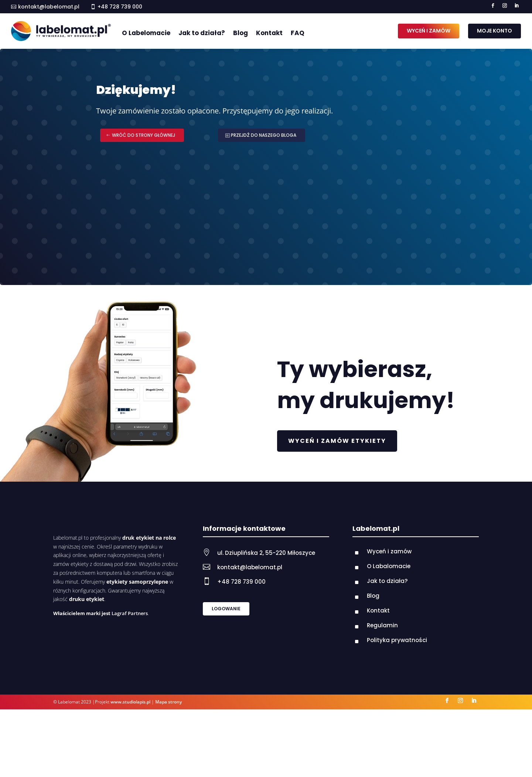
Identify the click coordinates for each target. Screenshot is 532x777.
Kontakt (269, 33)
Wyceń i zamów (389, 551)
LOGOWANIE (226, 609)
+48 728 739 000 (241, 582)
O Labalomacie (389, 566)
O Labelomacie (146, 33)
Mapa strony (168, 702)
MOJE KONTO (495, 31)
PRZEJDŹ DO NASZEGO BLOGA (264, 135)
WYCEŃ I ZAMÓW (429, 31)
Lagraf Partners (130, 613)
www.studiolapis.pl (130, 702)
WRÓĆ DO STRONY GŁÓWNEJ (144, 135)
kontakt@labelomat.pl (49, 7)
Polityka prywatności (397, 640)
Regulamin (382, 625)
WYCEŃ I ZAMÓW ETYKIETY (337, 441)
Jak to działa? (202, 33)
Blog (241, 33)
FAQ (298, 33)
